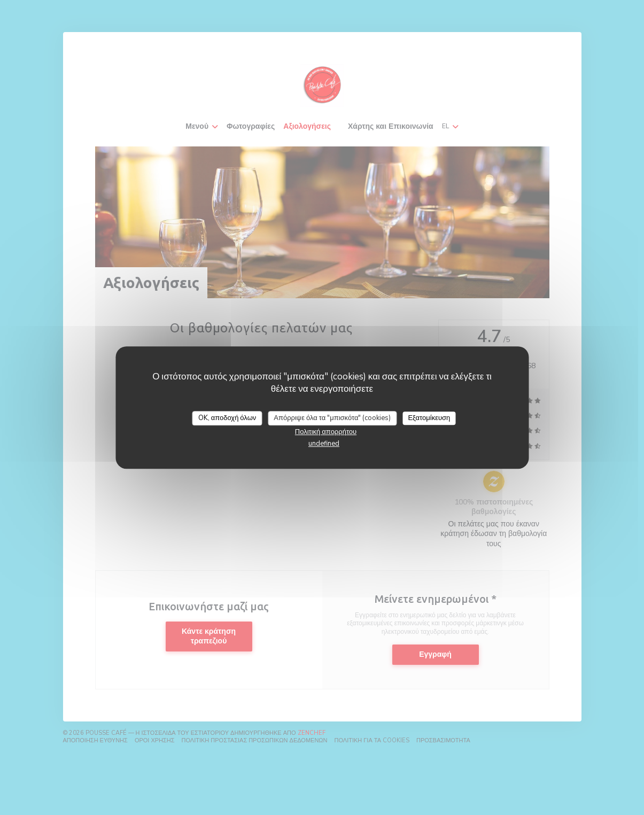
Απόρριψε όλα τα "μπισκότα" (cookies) (332, 418)
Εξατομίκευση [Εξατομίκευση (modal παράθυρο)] (429, 418)
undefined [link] (324, 444)
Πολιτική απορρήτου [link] (326, 432)
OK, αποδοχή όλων (227, 418)
